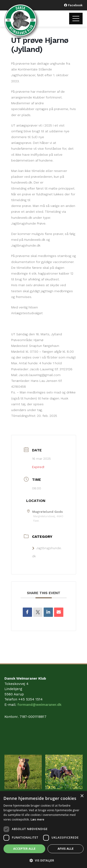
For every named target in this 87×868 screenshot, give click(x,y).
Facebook (75, 5)
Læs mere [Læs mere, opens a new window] (37, 819)
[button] (43, 860)
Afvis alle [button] (66, 849)
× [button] (82, 796)
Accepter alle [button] (24, 849)
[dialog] (43, 830)
